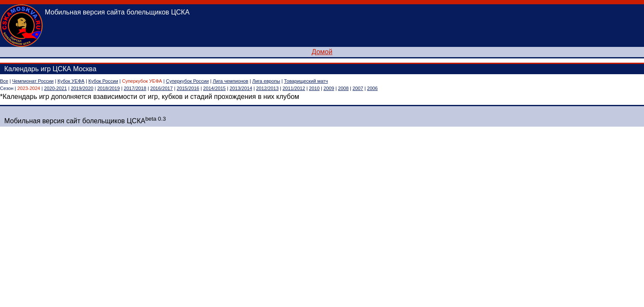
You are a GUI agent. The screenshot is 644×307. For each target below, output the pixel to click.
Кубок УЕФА (71, 81)
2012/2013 (267, 88)
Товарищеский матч (306, 81)
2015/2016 (188, 88)
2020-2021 (55, 88)
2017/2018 (135, 88)
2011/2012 (294, 88)
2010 (314, 88)
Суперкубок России (187, 81)
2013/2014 (241, 88)
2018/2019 (109, 88)
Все (4, 81)
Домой (322, 52)
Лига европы (266, 81)
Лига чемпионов (230, 81)
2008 (343, 88)
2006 (372, 88)
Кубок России (103, 81)
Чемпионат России (33, 81)
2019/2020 (82, 88)
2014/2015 (214, 88)
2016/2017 (162, 88)
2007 (358, 88)
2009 (329, 88)
